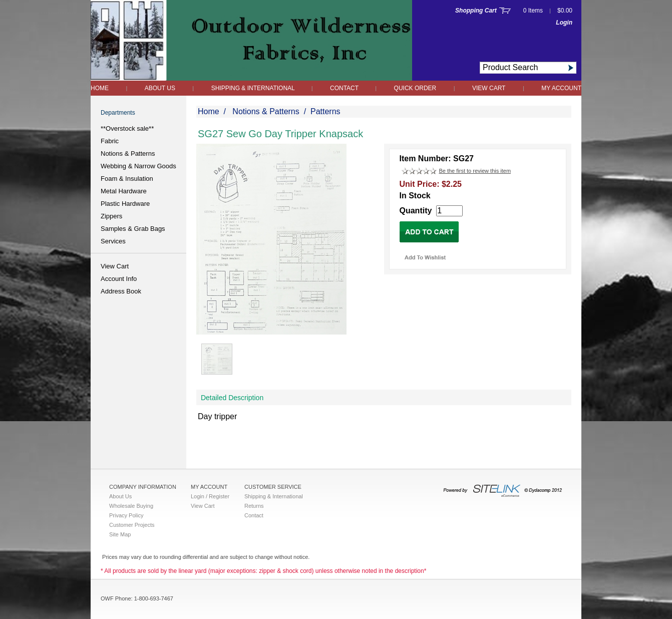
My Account (561, 88)
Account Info (119, 279)
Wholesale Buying (131, 506)
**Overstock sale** (127, 128)
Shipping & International (254, 88)
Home (100, 88)
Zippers (111, 216)
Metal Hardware (124, 191)
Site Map (120, 534)
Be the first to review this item (475, 171)
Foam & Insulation (127, 179)
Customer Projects (132, 525)
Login (564, 23)
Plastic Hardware (125, 204)
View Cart (489, 88)
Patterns (325, 111)
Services (113, 241)
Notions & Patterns (128, 153)
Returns (254, 506)
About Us (160, 88)
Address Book (121, 291)
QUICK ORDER (415, 88)
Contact (345, 88)
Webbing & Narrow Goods (138, 166)
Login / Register (210, 496)
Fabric (110, 141)
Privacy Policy (126, 515)
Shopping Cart (476, 11)
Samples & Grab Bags (133, 229)
